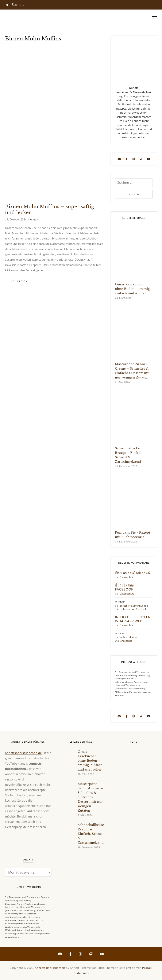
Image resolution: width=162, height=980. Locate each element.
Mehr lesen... (21, 281)
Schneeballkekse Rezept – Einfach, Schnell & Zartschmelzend (91, 834)
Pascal (146, 968)
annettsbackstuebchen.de (23, 753)
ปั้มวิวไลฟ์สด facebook (125, 587)
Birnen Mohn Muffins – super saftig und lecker (50, 210)
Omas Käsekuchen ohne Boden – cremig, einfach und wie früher (133, 289)
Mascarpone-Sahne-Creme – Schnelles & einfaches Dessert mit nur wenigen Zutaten (90, 797)
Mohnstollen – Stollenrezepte (126, 639)
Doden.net (81, 973)
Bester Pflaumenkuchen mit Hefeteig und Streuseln (132, 607)
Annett (34, 219)
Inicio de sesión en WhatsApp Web (133, 619)
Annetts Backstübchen (50, 968)
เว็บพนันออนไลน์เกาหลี (132, 573)
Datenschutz (127, 577)
